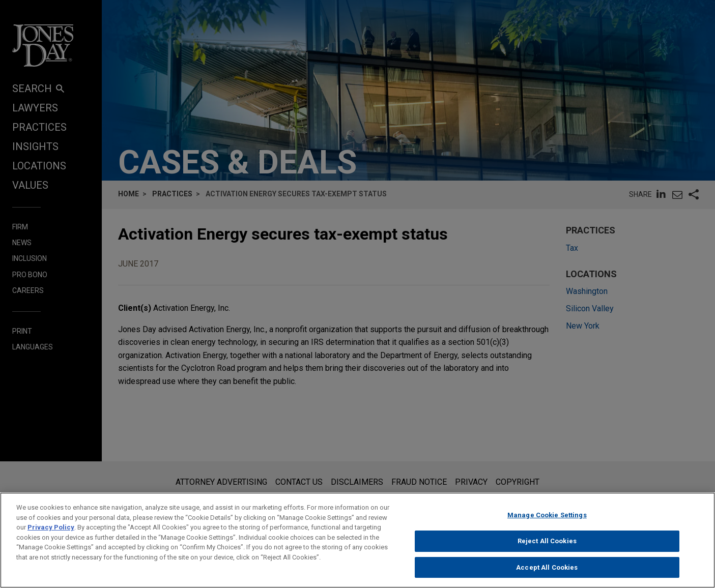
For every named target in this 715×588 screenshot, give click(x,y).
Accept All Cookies (547, 576)
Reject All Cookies (547, 550)
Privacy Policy (51, 536)
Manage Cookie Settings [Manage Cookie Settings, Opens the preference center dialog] (547, 524)
